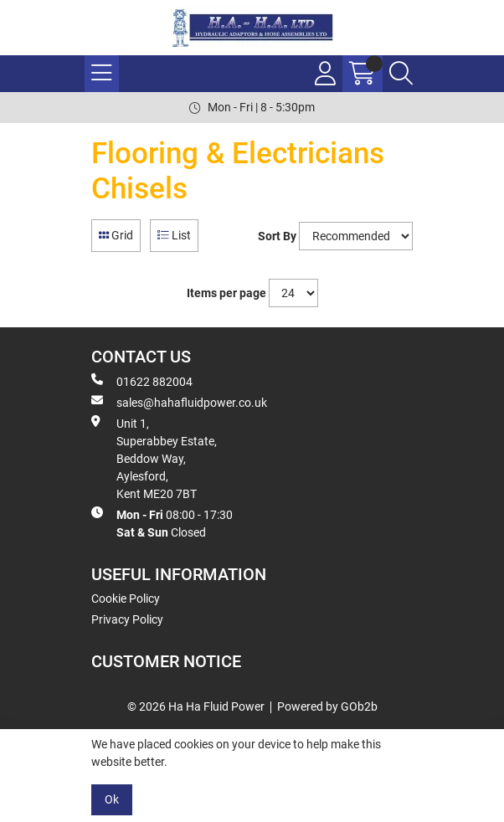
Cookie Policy (126, 599)
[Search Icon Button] (401, 74)
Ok (112, 799)
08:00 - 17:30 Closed (162, 523)
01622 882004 (142, 381)
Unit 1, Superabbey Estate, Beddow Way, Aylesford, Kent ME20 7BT (154, 458)
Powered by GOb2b (327, 706)
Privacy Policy (127, 619)
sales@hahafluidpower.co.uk (179, 402)
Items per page (226, 293)
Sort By (277, 236)
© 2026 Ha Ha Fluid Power (196, 706)
